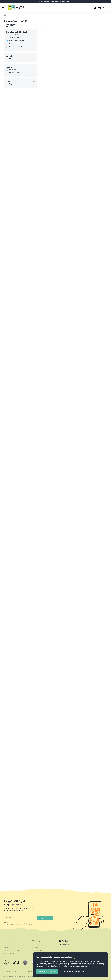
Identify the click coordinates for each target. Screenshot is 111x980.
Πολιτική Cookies (18, 971)
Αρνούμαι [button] (53, 972)
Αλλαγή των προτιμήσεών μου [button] (74, 972)
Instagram (64, 945)
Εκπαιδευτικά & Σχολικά (16, 23)
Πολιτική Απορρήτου (31, 971)
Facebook (64, 941)
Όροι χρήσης (8, 971)
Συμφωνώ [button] (41, 972)
